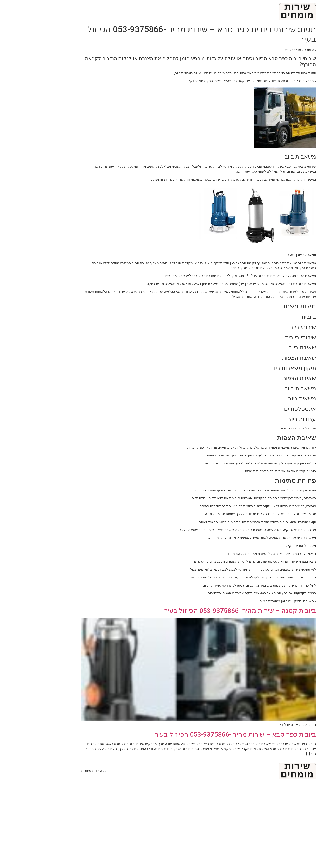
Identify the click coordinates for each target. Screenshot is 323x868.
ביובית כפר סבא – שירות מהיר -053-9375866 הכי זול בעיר (198, 734)
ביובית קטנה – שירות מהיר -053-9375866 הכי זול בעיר (203, 611)
